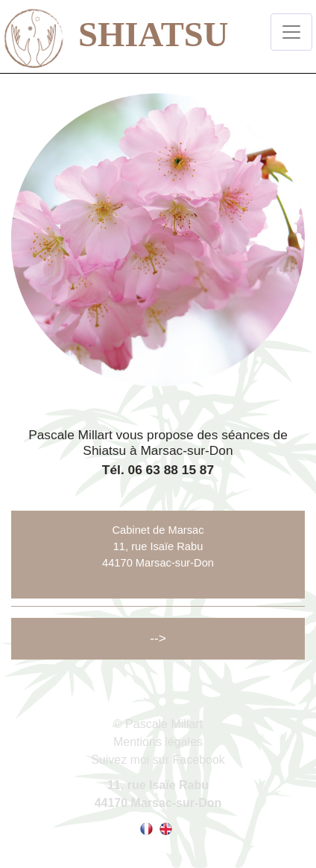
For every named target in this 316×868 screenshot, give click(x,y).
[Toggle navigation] (291, 32)
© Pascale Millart (158, 724)
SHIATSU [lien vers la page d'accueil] (104, 31)
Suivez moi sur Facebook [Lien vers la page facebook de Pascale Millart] (158, 760)
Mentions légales (158, 742)
